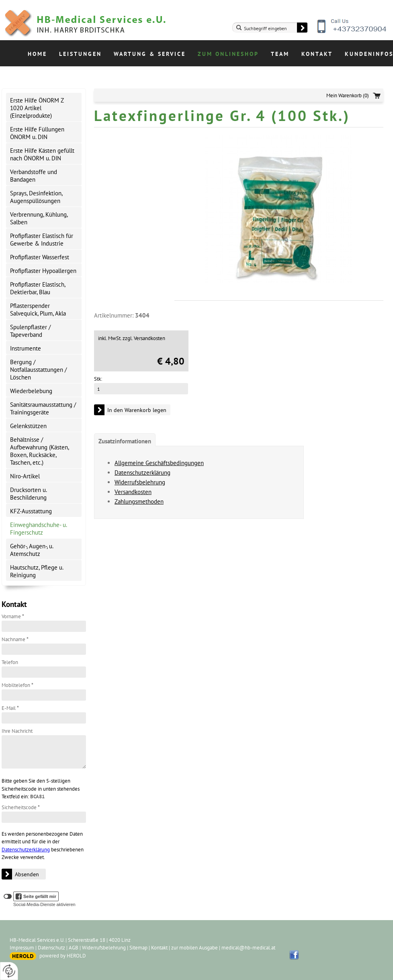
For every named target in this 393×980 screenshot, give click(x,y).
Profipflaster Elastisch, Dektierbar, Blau (38, 288)
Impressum (22, 948)
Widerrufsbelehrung (140, 482)
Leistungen (80, 54)
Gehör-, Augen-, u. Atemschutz (32, 550)
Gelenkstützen (28, 426)
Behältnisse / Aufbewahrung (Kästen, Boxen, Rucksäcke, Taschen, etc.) (40, 451)
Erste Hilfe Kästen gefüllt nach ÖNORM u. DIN (42, 154)
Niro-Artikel (25, 476)
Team (280, 54)
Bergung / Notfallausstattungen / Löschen (38, 370)
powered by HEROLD (63, 956)
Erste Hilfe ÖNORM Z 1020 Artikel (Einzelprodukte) (37, 108)
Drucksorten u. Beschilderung (29, 494)
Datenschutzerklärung (26, 850)
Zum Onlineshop (228, 54)
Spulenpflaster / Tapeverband (30, 331)
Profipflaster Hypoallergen (43, 271)
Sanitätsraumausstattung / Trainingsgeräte (43, 408)
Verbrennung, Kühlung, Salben (39, 218)
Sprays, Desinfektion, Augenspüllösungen (36, 197)
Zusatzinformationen (125, 441)
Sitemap (138, 948)
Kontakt (317, 54)
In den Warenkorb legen (137, 410)
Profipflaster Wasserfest (40, 257)
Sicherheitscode (21, 807)
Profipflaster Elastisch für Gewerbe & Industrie (42, 240)
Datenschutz (51, 948)
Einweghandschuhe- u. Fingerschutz (38, 529)
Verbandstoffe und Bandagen (34, 176)
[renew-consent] (9, 971)
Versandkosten (133, 492)
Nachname (15, 639)
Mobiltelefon (17, 685)
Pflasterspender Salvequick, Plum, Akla (38, 310)
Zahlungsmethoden (139, 501)
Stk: (98, 379)
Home (37, 54)
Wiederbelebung (31, 391)
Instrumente (26, 348)
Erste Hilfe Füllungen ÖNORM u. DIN (37, 133)
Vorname (13, 616)
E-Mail (10, 708)
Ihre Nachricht (17, 731)
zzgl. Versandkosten (144, 338)
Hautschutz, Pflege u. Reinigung (37, 571)
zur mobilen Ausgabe (194, 948)
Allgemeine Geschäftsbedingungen (159, 463)
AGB (74, 948)
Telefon (10, 662)
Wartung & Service (150, 54)
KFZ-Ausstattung (31, 511)
